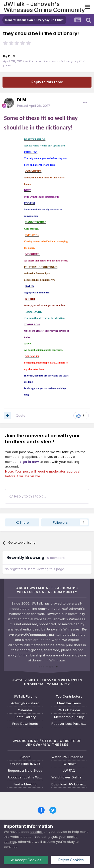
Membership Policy (69, 717)
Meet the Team (69, 703)
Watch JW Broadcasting (69, 757)
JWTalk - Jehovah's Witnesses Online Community (44, 7)
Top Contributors (69, 696)
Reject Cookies (71, 860)
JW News (69, 764)
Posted (34, 106)
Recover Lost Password (69, 724)
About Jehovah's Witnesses (25, 777)
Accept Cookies (26, 860)
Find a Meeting (25, 784)
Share (22, 522)
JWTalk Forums (25, 696)
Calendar (25, 710)
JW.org (25, 757)
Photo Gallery (25, 717)
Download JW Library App (69, 784)
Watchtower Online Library (69, 777)
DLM (12, 56)
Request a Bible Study (25, 771)
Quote (21, 415)
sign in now (29, 462)
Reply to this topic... (28, 496)
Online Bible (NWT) (25, 764)
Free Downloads (25, 724)
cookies (36, 832)
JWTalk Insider (69, 710)
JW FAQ (69, 771)
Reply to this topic (47, 82)
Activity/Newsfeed (25, 703)
